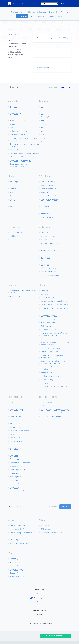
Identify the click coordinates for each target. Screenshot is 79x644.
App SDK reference (48, 217)
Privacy (39, 594)
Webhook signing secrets (50, 247)
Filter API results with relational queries (24, 153)
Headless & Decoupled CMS (51, 533)
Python (43, 135)
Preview (44, 110)
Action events (46, 257)
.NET (43, 142)
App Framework (16, 110)
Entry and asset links (17, 120)
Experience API (16, 438)
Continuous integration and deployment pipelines (20, 165)
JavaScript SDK (16, 477)
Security (40, 602)
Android (44, 124)
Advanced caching (43, 53)
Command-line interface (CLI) (52, 413)
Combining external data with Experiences (52, 356)
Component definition (49, 315)
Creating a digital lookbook (20, 533)
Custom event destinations (20, 431)
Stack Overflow (16, 576)
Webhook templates (49, 268)
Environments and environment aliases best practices (24, 145)
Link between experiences (51, 376)
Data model (14, 117)
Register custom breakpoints (52, 348)
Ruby (43, 138)
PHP (42, 120)
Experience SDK (16, 441)
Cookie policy (15, 487)
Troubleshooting (47, 380)
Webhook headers (48, 236)
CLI (42, 113)
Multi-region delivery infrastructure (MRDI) (52, 38)
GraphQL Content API (49, 196)
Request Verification (48, 272)
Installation (45, 294)
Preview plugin (15, 452)
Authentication (46, 206)
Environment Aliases (18, 135)
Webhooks (64, 12)
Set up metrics (15, 427)
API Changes (15, 562)
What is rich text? (16, 157)
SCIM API (44, 203)
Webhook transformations (51, 243)
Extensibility (54, 12)
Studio (31, 16)
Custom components (49, 330)
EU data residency (43, 68)
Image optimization (48, 373)
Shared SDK (14, 473)
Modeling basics (16, 529)
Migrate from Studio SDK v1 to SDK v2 (55, 387)
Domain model (16, 113)
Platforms (32, 12)
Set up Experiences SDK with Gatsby (54, 308)
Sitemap (39, 614)
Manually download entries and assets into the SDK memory (55, 344)
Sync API (13, 128)
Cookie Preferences (40, 610)
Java (43, 131)
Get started (65, 507)
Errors (43, 210)
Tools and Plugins (55, 16)
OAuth (12, 240)
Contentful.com (65, 87)
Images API (45, 192)
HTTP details (46, 214)
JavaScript (45, 117)
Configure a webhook (49, 261)
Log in (40, 606)
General (44, 106)
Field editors (15, 236)
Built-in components (48, 322)
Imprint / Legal (39, 590)
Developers (19, 4)
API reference (42, 12)
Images (13, 124)
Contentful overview (18, 526)
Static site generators (49, 406)
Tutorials (23, 12)
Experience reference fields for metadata (52, 368)
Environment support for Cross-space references (24, 139)
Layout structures (47, 298)
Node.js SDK (15, 484)
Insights (13, 420)
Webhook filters (47, 240)
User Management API (49, 199)
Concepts (15, 12)
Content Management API (51, 185)
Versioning (14, 540)
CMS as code (46, 529)
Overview (45, 232)
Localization (14, 536)
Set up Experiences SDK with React (54, 301)
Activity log (45, 264)
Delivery (13, 434)
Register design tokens (49, 352)
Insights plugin (15, 448)
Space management (48, 402)
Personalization (41, 16)
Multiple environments (18, 131)
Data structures (47, 383)
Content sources (16, 413)
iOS (42, 128)
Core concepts (15, 406)
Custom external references (20, 160)
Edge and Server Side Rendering (22, 491)
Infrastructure (22, 16)
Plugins (13, 445)
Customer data (16, 416)
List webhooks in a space (50, 275)
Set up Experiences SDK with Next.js (54, 305)
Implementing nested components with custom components (54, 362)
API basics (14, 106)
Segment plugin (16, 466)
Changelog (14, 455)
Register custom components (52, 312)
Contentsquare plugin (18, 470)
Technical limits (16, 566)
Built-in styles (46, 326)
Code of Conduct (17, 569)
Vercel (43, 420)
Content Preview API (49, 189)
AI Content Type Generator (51, 416)
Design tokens (46, 339)
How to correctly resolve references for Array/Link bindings (54, 334)
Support (13, 573)
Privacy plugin (15, 459)
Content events (47, 254)
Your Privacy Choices (41, 598)
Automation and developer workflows (55, 409)
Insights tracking (16, 424)
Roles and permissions (18, 543)
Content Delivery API (49, 182)
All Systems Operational (56, 636)
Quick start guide (16, 409)
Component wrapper (49, 319)
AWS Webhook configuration (52, 250)
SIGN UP (64, 4)
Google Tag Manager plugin (21, 462)
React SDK (14, 480)
